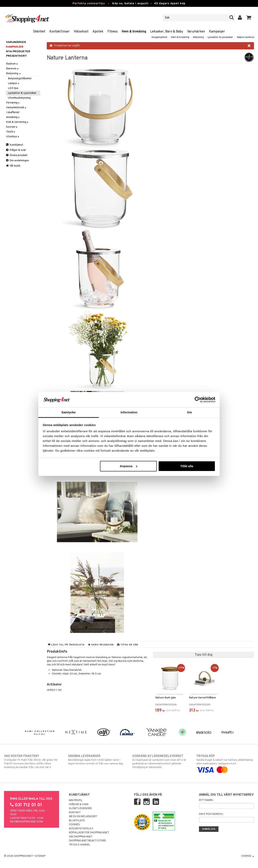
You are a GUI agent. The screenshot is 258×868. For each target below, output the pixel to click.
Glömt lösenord (80, 809)
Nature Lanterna (245, 37)
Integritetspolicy (81, 829)
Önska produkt (17, 155)
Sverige (248, 856)
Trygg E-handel (80, 845)
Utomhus (13, 137)
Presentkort (16, 56)
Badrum (12, 64)
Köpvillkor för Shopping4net (89, 833)
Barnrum (13, 69)
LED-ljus (13, 88)
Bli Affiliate (77, 821)
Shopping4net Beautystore (87, 841)
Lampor (14, 83)
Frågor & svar (16, 150)
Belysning (198, 37)
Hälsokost (81, 32)
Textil (11, 132)
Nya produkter (18, 52)
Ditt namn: (206, 800)
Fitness (113, 32)
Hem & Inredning (134, 32)
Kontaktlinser (60, 32)
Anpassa (128, 466)
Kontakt (75, 813)
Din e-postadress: (211, 814)
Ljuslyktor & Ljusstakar (220, 37)
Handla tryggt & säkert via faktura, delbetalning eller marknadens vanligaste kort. (225, 763)
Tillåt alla (187, 466)
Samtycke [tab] (69, 412)
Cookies (74, 825)
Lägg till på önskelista (66, 645)
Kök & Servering (17, 122)
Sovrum (12, 127)
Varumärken (196, 32)
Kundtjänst (15, 145)
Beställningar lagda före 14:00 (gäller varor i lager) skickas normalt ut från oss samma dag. (97, 760)
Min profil (76, 800)
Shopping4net (159, 37)
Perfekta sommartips (89, 4)
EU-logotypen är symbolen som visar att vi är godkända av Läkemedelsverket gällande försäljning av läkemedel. (161, 762)
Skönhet (39, 32)
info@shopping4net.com (27, 822)
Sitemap (40, 856)
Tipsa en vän (128, 645)
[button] (249, 18)
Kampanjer (217, 32)
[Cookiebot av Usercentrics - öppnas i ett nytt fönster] (198, 400)
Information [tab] (129, 412)
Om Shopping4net (81, 837)
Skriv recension (101, 645)
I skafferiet (13, 112)
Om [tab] (189, 412)
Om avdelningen (18, 161)
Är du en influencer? (83, 817)
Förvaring (13, 103)
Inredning (13, 117)
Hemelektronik (16, 108)
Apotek (98, 32)
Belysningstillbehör (20, 79)
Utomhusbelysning (19, 98)
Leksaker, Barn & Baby (167, 32)
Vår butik (13, 166)
